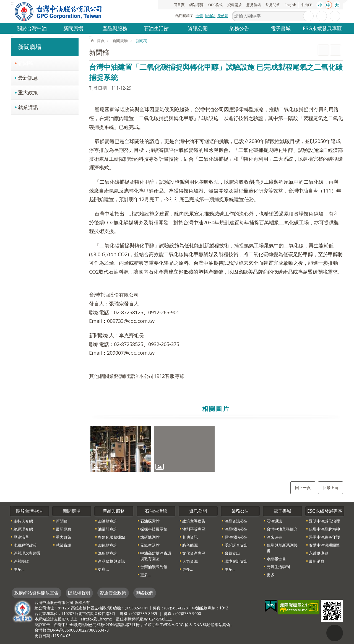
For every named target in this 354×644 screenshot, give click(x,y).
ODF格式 (215, 5)
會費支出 (232, 553)
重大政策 (28, 92)
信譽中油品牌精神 (324, 529)
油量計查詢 (108, 529)
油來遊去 (274, 537)
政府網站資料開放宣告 (37, 593)
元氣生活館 (150, 545)
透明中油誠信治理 (324, 521)
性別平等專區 (194, 529)
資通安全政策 (113, 593)
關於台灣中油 (32, 28)
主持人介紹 (23, 521)
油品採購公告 (236, 529)
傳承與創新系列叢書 (282, 548)
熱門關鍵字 (184, 15)
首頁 (101, 41)
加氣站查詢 (108, 545)
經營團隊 (21, 561)
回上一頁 (303, 488)
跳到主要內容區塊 (3, 3)
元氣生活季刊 (278, 567)
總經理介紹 (23, 529)
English (290, 5)
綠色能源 (190, 545)
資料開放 (235, 5)
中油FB (307, 5)
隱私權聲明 (79, 593)
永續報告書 (276, 559)
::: (13, 37)
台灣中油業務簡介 (282, 529)
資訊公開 (198, 28)
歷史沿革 (21, 537)
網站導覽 (196, 5)
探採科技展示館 (154, 529)
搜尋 (308, 16)
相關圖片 (216, 409)
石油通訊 (274, 521)
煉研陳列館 (150, 537)
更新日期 (42, 636)
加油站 (210, 16)
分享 (335, 16)
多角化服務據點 (111, 537)
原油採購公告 (236, 537)
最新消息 (317, 561)
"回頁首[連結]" (335, 633)
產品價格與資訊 (111, 561)
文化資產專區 (194, 553)
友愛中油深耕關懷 (324, 545)
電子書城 (281, 28)
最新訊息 (28, 78)
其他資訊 (190, 537)
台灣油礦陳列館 (154, 567)
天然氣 (223, 16)
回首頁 (179, 5)
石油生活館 (156, 28)
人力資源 (190, 561)
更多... (19, 569)
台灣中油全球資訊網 (59, 11)
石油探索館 (150, 521)
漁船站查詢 (108, 553)
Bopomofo (335, 50)
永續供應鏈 (319, 553)
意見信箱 (254, 5)
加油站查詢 (108, 521)
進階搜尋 (322, 16)
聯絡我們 (144, 593)
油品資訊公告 (236, 521)
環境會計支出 (236, 561)
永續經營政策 (25, 545)
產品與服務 (115, 28)
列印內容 (323, 50)
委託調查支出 (236, 545)
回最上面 (330, 488)
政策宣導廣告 (194, 521)
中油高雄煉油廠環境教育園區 (156, 556)
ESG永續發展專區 (322, 28)
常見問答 (273, 5)
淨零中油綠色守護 (324, 537)
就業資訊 (28, 107)
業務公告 (239, 28)
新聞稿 (25, 63)
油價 (199, 16)
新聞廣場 (73, 28)
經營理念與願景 (27, 553)
